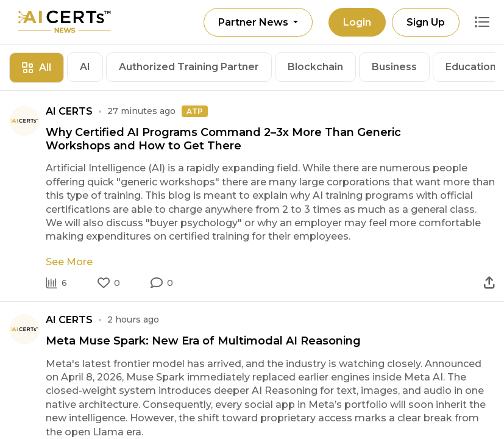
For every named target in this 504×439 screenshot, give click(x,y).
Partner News (254, 22)
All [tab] (37, 67)
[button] (162, 283)
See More (69, 262)
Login (357, 22)
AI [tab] (85, 67)
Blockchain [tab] (315, 67)
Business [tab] (394, 67)
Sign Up (426, 22)
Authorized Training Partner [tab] (189, 67)
